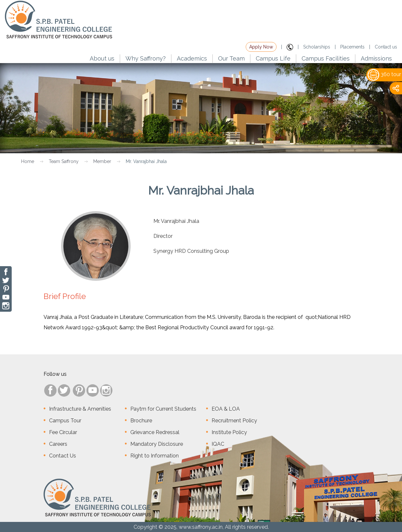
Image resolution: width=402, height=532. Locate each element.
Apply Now (261, 47)
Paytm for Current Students (163, 409)
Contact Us (63, 456)
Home (28, 161)
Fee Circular (63, 432)
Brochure (141, 421)
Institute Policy (229, 432)
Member (102, 161)
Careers (58, 444)
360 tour (384, 74)
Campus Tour (65, 421)
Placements (352, 47)
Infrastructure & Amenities (80, 409)
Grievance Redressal (155, 432)
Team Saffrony (64, 161)
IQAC (218, 444)
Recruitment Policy (234, 421)
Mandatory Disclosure (157, 444)
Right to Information (155, 456)
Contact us (386, 47)
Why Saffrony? (146, 58)
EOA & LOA (226, 409)
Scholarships (317, 47)
